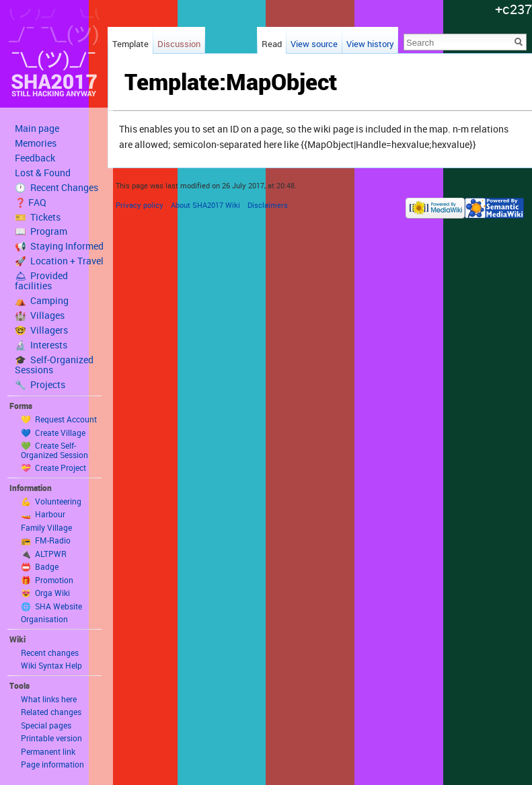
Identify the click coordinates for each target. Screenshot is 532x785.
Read (272, 44)
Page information (52, 764)
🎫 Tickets (38, 217)
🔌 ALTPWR (44, 554)
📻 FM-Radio (46, 540)
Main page (37, 128)
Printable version (51, 738)
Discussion (179, 44)
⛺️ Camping (42, 301)
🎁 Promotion (47, 580)
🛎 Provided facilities (41, 281)
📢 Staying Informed (59, 246)
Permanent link (48, 751)
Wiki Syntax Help (51, 665)
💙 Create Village (53, 433)
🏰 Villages (40, 315)
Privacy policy (140, 205)
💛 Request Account (59, 419)
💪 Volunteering (51, 501)
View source (314, 44)
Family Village (46, 527)
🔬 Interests (41, 345)
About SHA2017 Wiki (205, 205)
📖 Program (41, 231)
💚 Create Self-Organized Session (54, 450)
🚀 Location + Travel (59, 261)
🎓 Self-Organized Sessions (54, 365)
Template (130, 44)
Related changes (51, 712)
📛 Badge (40, 566)
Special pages (46, 725)
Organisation (44, 619)
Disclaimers (268, 205)
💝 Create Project (53, 468)
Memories (36, 143)
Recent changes (50, 652)
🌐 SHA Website (51, 606)
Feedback (35, 158)
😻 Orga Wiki (45, 593)
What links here (49, 699)
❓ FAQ (31, 202)
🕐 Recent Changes (56, 188)
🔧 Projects (40, 385)
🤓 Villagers (41, 330)
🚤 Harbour (43, 514)
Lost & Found (43, 173)
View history (370, 44)
